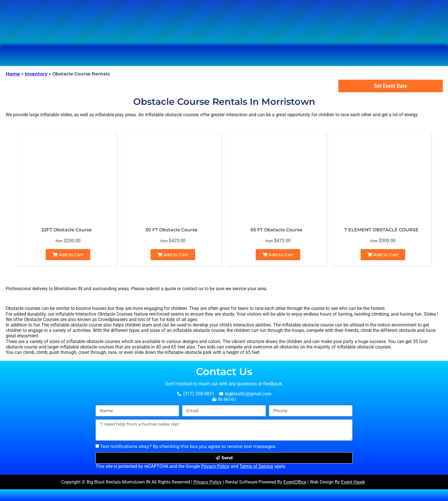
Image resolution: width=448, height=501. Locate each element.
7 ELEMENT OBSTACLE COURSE (381, 230)
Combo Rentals (196, 56)
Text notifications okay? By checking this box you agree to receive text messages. (188, 446)
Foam (305, 56)
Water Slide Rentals (141, 56)
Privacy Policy (215, 466)
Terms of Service (256, 466)
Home (13, 74)
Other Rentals (340, 56)
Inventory (36, 74)
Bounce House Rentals (77, 56)
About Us (384, 56)
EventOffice (295, 482)
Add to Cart (68, 255)
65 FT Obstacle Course (276, 230)
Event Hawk (353, 482)
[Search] (163, 31)
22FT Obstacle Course (67, 230)
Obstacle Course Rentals (256, 56)
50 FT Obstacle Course (171, 230)
